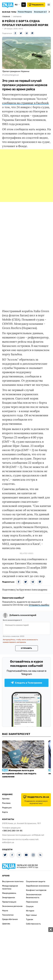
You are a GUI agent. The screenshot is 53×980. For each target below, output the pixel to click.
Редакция (7, 808)
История (30, 911)
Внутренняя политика (13, 881)
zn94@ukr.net (38, 835)
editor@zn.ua (8, 842)
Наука (5, 911)
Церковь (6, 924)
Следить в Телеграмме (26, 683)
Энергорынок (9, 898)
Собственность (33, 924)
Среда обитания (10, 919)
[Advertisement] (26, 176)
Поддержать (36, 5)
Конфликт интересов (36, 890)
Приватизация (9, 902)
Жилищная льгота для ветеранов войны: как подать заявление (19, 773)
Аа (24, 5)
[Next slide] (49, 12)
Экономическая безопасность (34, 896)
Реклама (6, 803)
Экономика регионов (12, 906)
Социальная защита (36, 881)
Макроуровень (9, 893)
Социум (30, 906)
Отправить (26, 648)
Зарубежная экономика (38, 886)
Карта (5, 812)
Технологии (8, 915)
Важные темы (9, 12)
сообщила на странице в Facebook (25, 103)
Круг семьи (31, 915)
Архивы (6, 799)
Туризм (30, 919)
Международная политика (10, 887)
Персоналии (32, 902)
